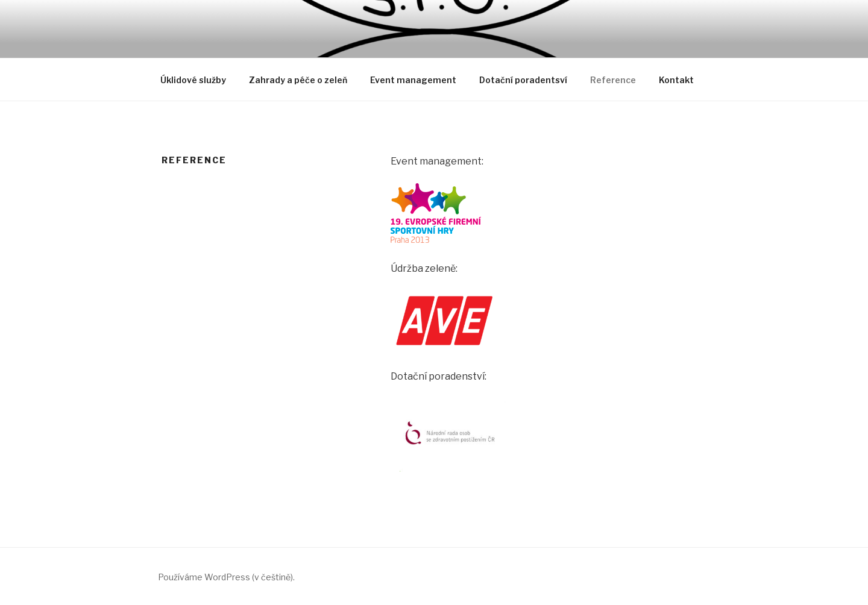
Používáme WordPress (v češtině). (226, 577)
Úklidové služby (193, 80)
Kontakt (676, 80)
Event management (413, 80)
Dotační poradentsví (523, 80)
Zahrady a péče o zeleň (298, 80)
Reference (613, 80)
